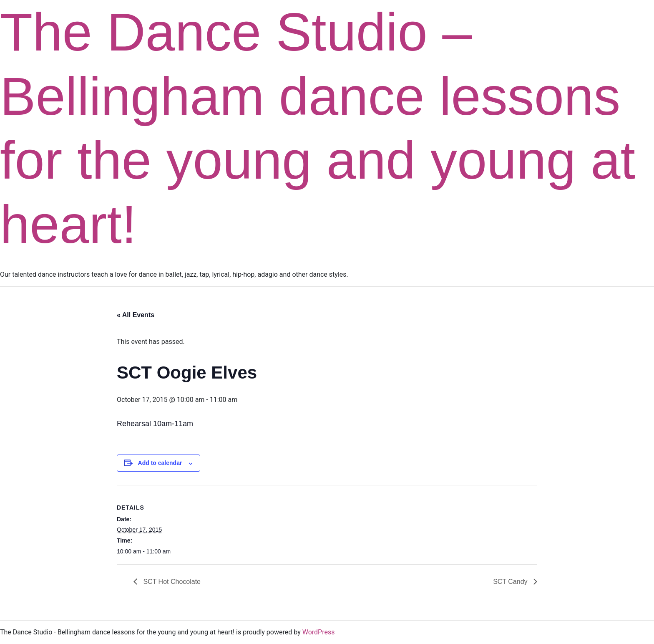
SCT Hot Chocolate (171, 582)
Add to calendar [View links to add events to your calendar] (160, 463)
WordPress (319, 632)
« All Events (136, 315)
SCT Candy (511, 582)
